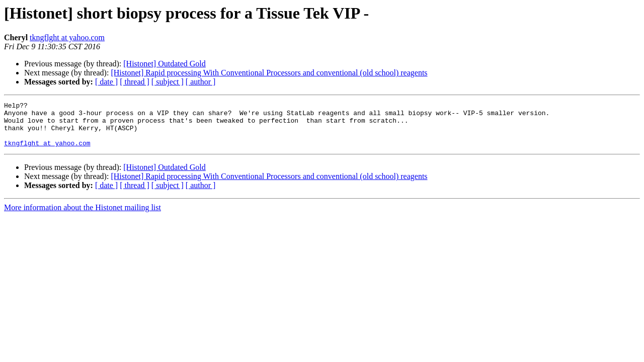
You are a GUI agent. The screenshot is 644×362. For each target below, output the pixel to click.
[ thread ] (135, 82)
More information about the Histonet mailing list (83, 216)
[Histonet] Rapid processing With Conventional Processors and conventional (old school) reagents (269, 73)
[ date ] (106, 82)
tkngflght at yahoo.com (67, 37)
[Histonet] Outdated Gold (165, 64)
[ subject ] (168, 82)
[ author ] (201, 82)
